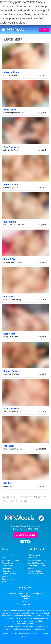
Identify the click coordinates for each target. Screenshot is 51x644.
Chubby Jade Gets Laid (13, 449)
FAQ (4, 558)
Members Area (8, 555)
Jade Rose (9, 446)
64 (31, 497)
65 (35, 497)
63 (27, 497)
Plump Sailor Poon (11, 337)
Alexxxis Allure (11, 72)
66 (40, 497)
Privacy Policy (8, 563)
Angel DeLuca (11, 184)
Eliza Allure (9, 334)
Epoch (25, 599)
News (4, 582)
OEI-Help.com (38, 593)
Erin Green (9, 297)
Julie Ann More (11, 147)
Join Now (44, 30)
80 (13, 501)
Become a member (25, 535)
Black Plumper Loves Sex (13, 113)
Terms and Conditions (11, 560)
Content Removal (9, 574)
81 (17, 501)
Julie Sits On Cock (11, 150)
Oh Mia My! (8, 486)
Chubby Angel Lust (11, 187)
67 (44, 497)
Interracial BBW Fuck (12, 374)
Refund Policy (7, 568)
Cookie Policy (7, 566)
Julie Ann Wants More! (12, 412)
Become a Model (9, 579)
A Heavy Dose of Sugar (13, 262)
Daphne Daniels (11, 371)
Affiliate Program (9, 571)
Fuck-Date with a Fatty (12, 300)
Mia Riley (8, 483)
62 (22, 497)
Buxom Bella (10, 222)
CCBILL (25, 601)
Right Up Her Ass (10, 75)
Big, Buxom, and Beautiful (14, 225)
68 (4, 501)
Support (5, 576)
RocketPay (25, 596)
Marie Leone (10, 110)
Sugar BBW (9, 259)
